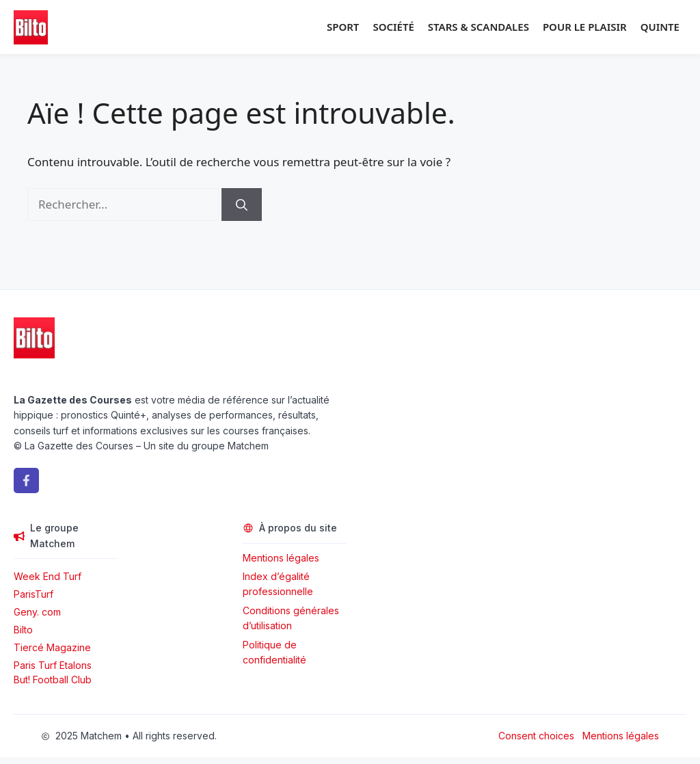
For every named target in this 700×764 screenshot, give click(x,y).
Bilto (23, 630)
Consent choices (536, 736)
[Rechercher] (242, 205)
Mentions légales (281, 558)
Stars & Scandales (479, 27)
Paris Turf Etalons (53, 665)
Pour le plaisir (585, 27)
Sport (343, 27)
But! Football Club (53, 680)
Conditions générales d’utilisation (291, 618)
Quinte (660, 27)
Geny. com (37, 612)
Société (393, 27)
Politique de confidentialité (274, 652)
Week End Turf (48, 576)
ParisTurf (33, 594)
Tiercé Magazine (52, 647)
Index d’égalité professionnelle (279, 584)
